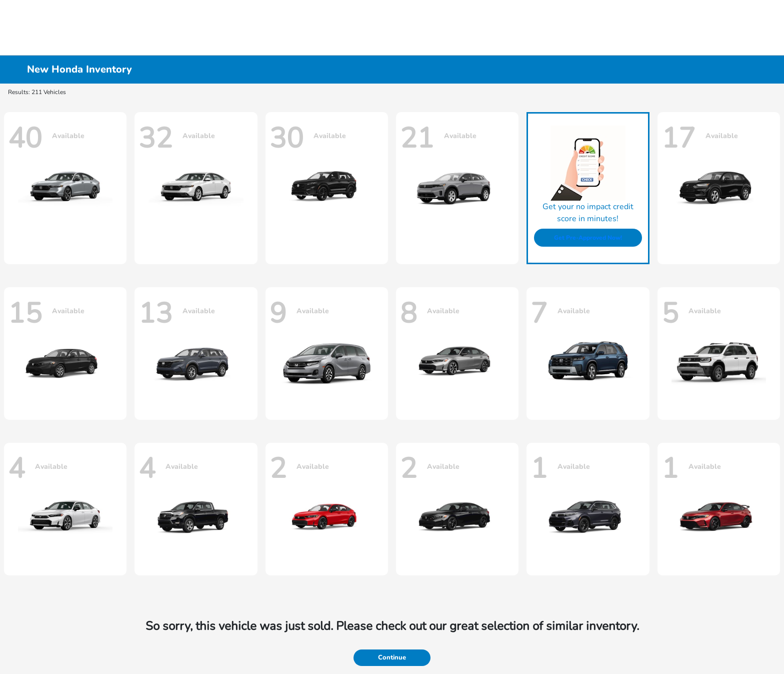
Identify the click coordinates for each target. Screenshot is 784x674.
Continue (392, 657)
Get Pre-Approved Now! (588, 238)
